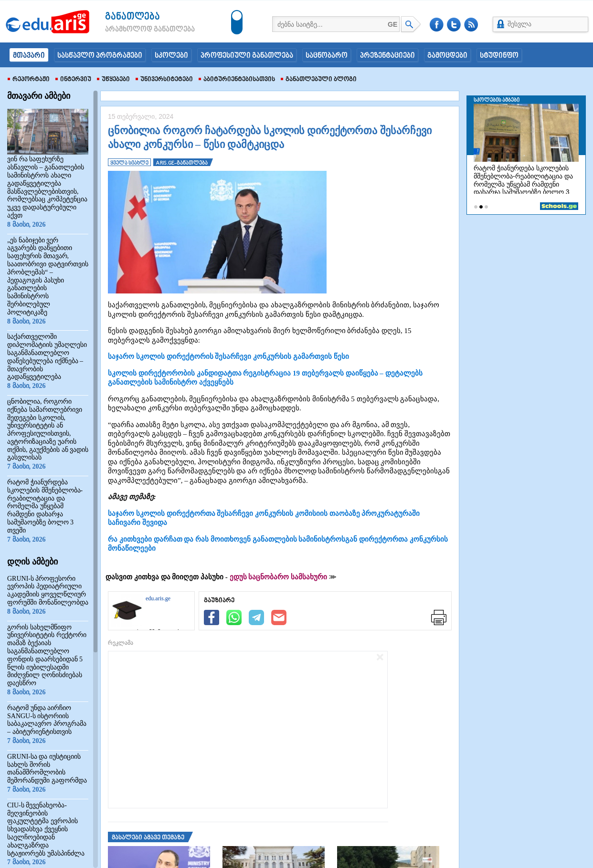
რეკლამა (121, 643)
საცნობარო (327, 56)
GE (392, 24)
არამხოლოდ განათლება (136, 30)
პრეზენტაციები (387, 56)
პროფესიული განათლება (247, 56)
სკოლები (171, 56)
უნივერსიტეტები (164, 80)
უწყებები (113, 80)
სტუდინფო (499, 56)
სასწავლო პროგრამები (100, 56)
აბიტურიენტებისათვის (237, 80)
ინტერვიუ (73, 80)
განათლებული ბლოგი (319, 80)
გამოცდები (447, 56)
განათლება (132, 17)
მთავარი (29, 56)
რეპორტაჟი (29, 80)
